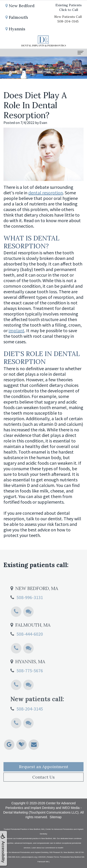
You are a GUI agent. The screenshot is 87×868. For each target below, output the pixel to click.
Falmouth (17, 17)
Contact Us (43, 783)
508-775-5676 (30, 677)
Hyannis (15, 29)
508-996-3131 (30, 604)
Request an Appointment (44, 773)
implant (16, 330)
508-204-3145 (30, 715)
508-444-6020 (30, 640)
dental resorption (46, 193)
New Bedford (20, 6)
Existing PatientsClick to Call (69, 7)
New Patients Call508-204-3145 (68, 19)
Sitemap (56, 817)
